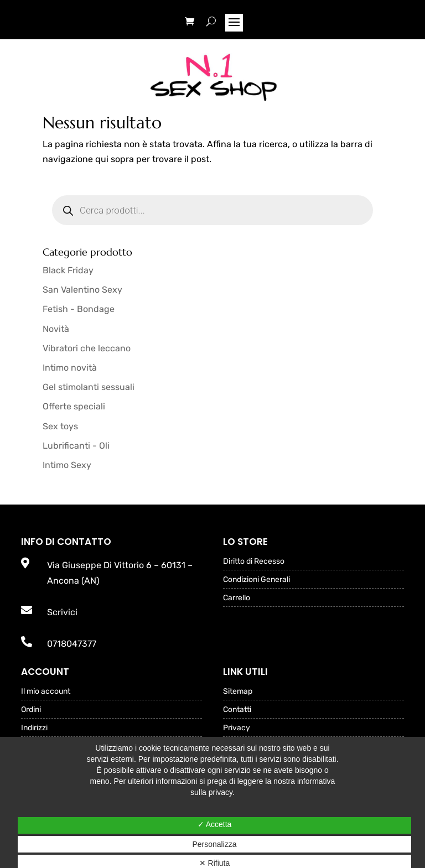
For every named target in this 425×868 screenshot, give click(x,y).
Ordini (31, 710)
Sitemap (238, 692)
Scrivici (62, 612)
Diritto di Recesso (254, 562)
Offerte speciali (74, 406)
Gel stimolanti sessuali (89, 387)
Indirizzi (34, 728)
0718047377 (72, 644)
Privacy (237, 728)
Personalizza (214, 844)
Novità (56, 329)
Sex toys (60, 426)
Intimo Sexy (67, 465)
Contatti (237, 710)
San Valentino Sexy (82, 290)
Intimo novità (70, 368)
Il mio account (46, 692)
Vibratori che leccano (87, 348)
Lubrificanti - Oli (76, 446)
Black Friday (68, 270)
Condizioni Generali (256, 580)
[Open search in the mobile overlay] (212, 210)
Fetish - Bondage (79, 309)
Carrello (237, 598)
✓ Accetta (215, 824)
